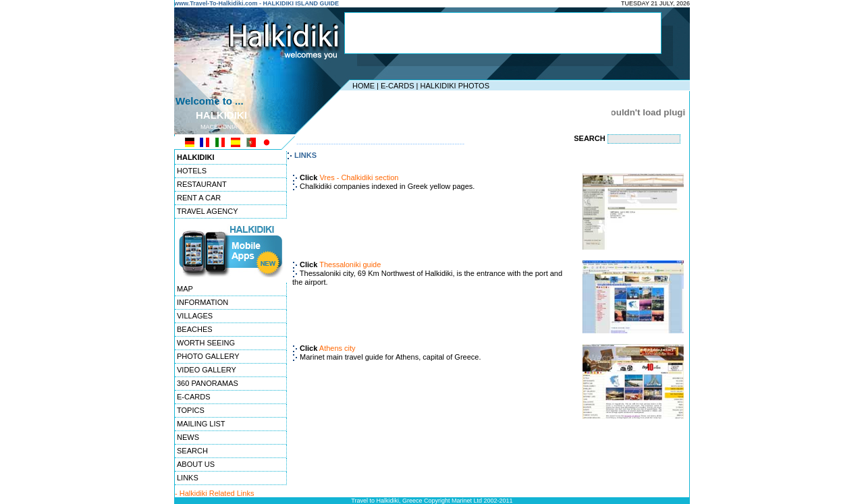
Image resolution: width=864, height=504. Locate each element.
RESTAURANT (202, 184)
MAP (185, 289)
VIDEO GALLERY (207, 370)
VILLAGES (195, 316)
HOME (363, 86)
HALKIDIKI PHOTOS (455, 86)
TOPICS (191, 410)
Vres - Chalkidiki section (359, 177)
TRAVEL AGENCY (207, 211)
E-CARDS (398, 86)
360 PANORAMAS (208, 383)
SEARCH (192, 451)
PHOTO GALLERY (208, 356)
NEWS (188, 437)
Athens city (337, 348)
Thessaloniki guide (350, 264)
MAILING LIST (201, 424)
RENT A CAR (199, 198)
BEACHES (195, 329)
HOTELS (192, 171)
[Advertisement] (503, 33)
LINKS (188, 478)
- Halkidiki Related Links (214, 493)
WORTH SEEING (206, 343)
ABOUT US (196, 464)
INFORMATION (202, 302)
